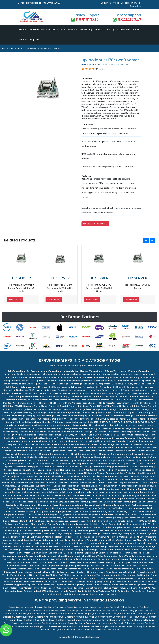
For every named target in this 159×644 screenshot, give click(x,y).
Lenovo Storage (138, 390)
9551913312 (87, 20)
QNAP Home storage (123, 413)
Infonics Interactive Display (38, 572)
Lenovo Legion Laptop (75, 422)
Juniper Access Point (17, 566)
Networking (86, 30)
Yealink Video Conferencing (95, 562)
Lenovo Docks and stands (66, 400)
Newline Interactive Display (91, 559)
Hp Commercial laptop (100, 467)
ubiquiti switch (79, 543)
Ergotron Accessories (13, 464)
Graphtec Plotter (48, 575)
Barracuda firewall (71, 546)
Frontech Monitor (145, 572)
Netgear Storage (12, 470)
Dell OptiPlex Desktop (80, 531)
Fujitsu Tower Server (12, 582)
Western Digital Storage (52, 527)
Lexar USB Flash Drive (62, 479)
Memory (16, 537)
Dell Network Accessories (129, 374)
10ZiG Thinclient (140, 566)
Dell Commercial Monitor (40, 400)
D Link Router (42, 460)
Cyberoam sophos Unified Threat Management (90, 438)
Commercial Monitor (139, 397)
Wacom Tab (72, 527)
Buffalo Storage (74, 550)
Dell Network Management (126, 387)
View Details (15, 299)
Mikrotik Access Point (29, 569)
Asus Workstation (79, 578)
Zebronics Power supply (57, 397)
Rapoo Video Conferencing (104, 556)
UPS (145, 540)
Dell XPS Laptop (43, 467)
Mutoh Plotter (79, 575)
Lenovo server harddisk (13, 495)
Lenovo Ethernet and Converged (31, 393)
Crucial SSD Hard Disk (45, 537)
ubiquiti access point (121, 562)
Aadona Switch (123, 550)
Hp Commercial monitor (123, 400)
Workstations (37, 30)
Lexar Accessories (116, 479)
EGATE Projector (146, 403)
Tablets (23, 40)
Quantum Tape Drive (42, 562)
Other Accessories (14, 377)
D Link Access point (137, 524)
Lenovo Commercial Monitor (95, 400)
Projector (35, 40)
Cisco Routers (68, 473)
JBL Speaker (60, 486)
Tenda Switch (85, 591)
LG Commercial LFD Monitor (36, 476)
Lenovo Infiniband (80, 393)
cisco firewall (19, 428)
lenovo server (80, 390)
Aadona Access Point (28, 556)
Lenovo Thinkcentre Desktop (92, 508)
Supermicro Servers (34, 582)
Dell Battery (133, 521)
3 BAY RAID (117, 422)
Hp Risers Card (113, 495)
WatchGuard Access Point (124, 585)
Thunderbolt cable (104, 425)
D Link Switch (28, 460)
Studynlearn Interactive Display (69, 572)
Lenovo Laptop (146, 467)
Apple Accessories (106, 374)
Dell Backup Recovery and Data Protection (133, 384)
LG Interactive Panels (130, 476)
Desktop (110, 30)
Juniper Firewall (56, 441)
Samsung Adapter (113, 502)
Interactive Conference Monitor (61, 508)
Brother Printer (34, 489)
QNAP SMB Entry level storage (96, 413)
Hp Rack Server (26, 384)
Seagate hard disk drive (125, 393)
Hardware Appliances (16, 441)
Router (56, 470)
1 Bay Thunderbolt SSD (60, 425)
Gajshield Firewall (111, 546)
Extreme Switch (39, 553)
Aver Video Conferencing (63, 559)
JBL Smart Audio (26, 486)
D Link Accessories (59, 460)
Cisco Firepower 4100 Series (105, 432)
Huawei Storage (102, 585)
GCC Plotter (65, 575)
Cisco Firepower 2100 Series (76, 432)
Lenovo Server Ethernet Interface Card (22, 499)
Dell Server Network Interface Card (69, 377)
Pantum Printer (55, 524)
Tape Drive (148, 374)
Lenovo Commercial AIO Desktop (78, 470)
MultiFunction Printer (138, 531)
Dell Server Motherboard (79, 515)
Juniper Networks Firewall (48, 546)
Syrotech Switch (60, 594)
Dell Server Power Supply (100, 377)
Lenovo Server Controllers (55, 499)
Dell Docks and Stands (116, 397)
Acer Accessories (132, 518)
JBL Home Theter (44, 486)
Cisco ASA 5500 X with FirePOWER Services (39, 432)
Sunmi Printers (88, 540)
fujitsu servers (126, 578)
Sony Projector (74, 403)
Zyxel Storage (90, 550)
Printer (136, 30)
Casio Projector (127, 473)
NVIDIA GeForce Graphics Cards (88, 495)
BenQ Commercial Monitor (85, 454)
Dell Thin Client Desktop (60, 553)
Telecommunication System (91, 537)
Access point (140, 508)
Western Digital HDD (93, 489)
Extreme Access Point (144, 562)
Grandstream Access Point (77, 569)
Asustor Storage (111, 543)
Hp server (147, 381)
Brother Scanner (127, 486)
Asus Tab (46, 492)
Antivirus (59, 540)
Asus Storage (74, 489)
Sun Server (32, 518)
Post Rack (95, 499)
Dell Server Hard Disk (103, 515)
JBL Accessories (24, 479)
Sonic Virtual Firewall (99, 435)
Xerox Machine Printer (116, 531)
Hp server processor (23, 502)
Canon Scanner (64, 464)
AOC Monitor (147, 460)
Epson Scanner (47, 464)
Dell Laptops (138, 464)
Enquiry (105, 3)
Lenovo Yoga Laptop (126, 511)
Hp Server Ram (135, 489)
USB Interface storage (122, 416)
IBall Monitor (143, 575)
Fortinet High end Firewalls (98, 428)
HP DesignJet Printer (83, 464)
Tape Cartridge (77, 460)
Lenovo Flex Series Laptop (106, 527)
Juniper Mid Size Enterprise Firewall (117, 441)
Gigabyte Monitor (60, 578)
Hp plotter (95, 524)
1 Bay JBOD (78, 425)
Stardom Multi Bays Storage (57, 534)
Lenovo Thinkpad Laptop (120, 508)
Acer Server (73, 486)
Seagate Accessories (101, 393)
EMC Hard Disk (18, 518)
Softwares (48, 540)
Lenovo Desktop (43, 470)
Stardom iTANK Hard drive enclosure (23, 422)
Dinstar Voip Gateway (117, 537)
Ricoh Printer (86, 527)
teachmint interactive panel (88, 588)
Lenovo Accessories (85, 374)
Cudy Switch (124, 591)
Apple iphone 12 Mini (83, 511)
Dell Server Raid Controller (37, 377)
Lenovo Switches (75, 451)
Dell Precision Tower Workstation (67, 476)
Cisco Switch (36, 451)
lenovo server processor (110, 492)
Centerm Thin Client (121, 566)
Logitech (77, 457)
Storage (51, 30)
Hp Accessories (66, 374)
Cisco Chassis (38, 521)
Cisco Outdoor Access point (18, 473)
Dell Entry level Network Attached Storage (27, 387)
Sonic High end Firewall (25, 435)
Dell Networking (104, 387)
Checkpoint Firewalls (23, 546)
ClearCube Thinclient (99, 566)
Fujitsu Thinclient (57, 566)
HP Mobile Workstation (139, 371)
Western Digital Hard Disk (128, 540)
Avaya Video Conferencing (36, 559)
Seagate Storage (147, 546)
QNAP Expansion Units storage (71, 416)
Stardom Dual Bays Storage (86, 534)
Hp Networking (129, 495)
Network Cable (20, 451)
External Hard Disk (105, 540)
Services (115, 3)
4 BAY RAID (105, 422)
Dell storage (76, 384)
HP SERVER (21, 278)
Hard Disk (136, 381)
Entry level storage (45, 416)
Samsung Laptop (113, 518)
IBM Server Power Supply (76, 518)
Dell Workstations (16, 371)
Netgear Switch (117, 460)
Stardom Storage (21, 419)
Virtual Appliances (38, 441)
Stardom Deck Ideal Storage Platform (138, 419)
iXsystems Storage (32, 550)
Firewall (61, 30)
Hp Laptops (28, 470)
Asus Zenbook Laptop (29, 591)
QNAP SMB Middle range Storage (64, 413)
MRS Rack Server (110, 476)
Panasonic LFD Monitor (57, 483)
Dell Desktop (132, 460)
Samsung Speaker (94, 505)
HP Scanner (115, 464)
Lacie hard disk (93, 476)
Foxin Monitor (25, 588)
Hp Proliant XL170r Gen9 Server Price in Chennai (36, 48)
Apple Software (71, 502)
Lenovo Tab (58, 492)
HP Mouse (125, 527)
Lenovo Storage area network (113, 444)
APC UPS (152, 540)
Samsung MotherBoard (72, 505)
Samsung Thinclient (77, 566)
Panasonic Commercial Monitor (116, 454)
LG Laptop (92, 582)
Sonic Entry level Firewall (75, 435)
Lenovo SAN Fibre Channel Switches (115, 448)
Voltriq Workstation (12, 575)
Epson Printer (49, 406)
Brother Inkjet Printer (31, 534)
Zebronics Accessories (115, 489)
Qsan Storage (114, 553)
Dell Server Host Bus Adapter (128, 377)
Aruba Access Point (80, 594)
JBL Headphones (42, 479)
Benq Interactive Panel (78, 556)
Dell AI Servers (139, 534)
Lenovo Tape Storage (22, 448)
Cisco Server (101, 464)
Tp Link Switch (72, 540)
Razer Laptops (52, 582)
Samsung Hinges (29, 505)
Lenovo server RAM (121, 457)
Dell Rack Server (121, 381)
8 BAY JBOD (142, 422)
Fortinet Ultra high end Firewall (68, 428)
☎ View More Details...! (95, 224)
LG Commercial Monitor (27, 454)
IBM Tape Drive (139, 457)
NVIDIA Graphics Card (14, 543)
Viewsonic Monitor (125, 470)
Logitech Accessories (58, 521)
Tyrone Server (139, 591)
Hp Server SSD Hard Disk (38, 495)
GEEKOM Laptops (50, 591)
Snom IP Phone (137, 537)
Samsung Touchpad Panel (117, 505)
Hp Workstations (71, 371)
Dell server (87, 381)
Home (5, 48)
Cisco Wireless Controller (47, 473)
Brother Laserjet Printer (54, 489)
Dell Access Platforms (28, 390)
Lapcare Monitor (22, 578)
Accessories (123, 30)
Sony (108, 457)
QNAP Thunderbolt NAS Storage (134, 409)
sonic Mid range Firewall (49, 435)
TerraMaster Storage (54, 550)
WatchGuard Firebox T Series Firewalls (67, 444)
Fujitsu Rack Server (144, 578)
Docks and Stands (94, 397)
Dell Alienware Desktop (57, 531)
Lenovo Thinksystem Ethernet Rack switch (97, 473)
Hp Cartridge (41, 502)
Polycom (99, 457)
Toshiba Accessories (142, 505)
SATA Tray (130, 425)
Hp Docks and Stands (39, 457)
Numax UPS (145, 588)
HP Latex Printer (19, 515)
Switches (73, 30)
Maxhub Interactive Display (127, 569)
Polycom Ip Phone (129, 588)
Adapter (119, 425)
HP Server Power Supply (50, 518)
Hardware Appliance (125, 438)
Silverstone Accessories (76, 524)
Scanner (7, 409)
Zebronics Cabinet (20, 381)
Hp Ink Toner (56, 502)
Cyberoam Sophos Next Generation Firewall (43, 438)
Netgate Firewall (68, 591)
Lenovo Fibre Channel (59, 393)
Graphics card (19, 457)
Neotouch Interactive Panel (130, 582)
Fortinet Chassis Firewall (40, 428)
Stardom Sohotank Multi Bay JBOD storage (96, 419)
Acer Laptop (37, 508)
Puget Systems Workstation (104, 578)
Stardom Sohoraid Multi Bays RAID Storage (52, 419)
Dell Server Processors (29, 374)
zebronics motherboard (133, 499)
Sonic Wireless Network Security (127, 435)
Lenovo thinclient (97, 553)
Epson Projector (91, 403)
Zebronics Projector (60, 543)
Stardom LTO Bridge (53, 422)
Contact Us (135, 6)
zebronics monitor (111, 499)
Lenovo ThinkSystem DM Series (50, 448)
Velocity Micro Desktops (73, 582)
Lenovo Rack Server (120, 390)
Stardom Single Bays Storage (116, 534)
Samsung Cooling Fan (134, 502)
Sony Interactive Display (118, 559)
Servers (23, 30)
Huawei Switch (23, 553)
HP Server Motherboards (41, 515)
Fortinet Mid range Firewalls (127, 428)
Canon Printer (148, 406)
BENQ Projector (108, 403)
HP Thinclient (80, 553)
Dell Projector (58, 403)
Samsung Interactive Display (27, 540)
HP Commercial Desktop (125, 467)
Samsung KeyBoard (49, 505)
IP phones (92, 444)
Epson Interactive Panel (61, 588)
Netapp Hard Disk (21, 521)
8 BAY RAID (93, 422)
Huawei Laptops (27, 585)
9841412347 (129, 20)
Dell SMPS (52, 381)
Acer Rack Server (89, 486)
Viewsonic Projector (127, 403)
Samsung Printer (32, 406)
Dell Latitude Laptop (29, 511)
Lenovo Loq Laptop (13, 531)
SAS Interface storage (98, 416)
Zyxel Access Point (38, 566)
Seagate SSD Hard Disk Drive (30, 397)
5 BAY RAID (43, 425)
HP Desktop (58, 467)
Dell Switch (60, 451)
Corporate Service (130, 3)
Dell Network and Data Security (56, 390)
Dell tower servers (103, 381)
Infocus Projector (12, 476)
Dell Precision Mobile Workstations (44, 371)
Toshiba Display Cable (18, 508)
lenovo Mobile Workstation (140, 479)
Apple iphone (47, 511)
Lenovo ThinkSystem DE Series (81, 448)
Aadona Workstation (98, 575)
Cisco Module (96, 518)
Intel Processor (21, 524)
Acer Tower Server (108, 486)
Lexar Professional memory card (89, 479)
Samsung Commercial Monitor (55, 454)
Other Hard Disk (38, 524)
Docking (89, 425)
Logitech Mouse (78, 521)
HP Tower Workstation (115, 371)
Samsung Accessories (91, 502)
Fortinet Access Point (51, 569)
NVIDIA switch (95, 543)
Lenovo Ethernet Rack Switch (99, 451)
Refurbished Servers (97, 521)
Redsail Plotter (147, 585)
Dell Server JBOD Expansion (97, 384)
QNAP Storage (20, 409)
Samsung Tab (33, 492)
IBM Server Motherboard (127, 515)
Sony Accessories (46, 585)
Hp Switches (41, 384)
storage (64, 384)
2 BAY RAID (129, 422)
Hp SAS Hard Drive (147, 495)
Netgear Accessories (97, 460)
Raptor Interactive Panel (52, 556)
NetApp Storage (13, 550)
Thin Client (27, 537)
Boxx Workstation (41, 578)
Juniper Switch (139, 550)
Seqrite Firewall (129, 546)
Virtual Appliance (145, 438)
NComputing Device (104, 511)
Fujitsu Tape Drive (21, 562)
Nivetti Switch (40, 588)
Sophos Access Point (66, 585)
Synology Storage (145, 470)
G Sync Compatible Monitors (138, 492)
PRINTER (19, 406)
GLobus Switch (111, 588)
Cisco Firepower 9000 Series (135, 432)
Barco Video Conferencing (132, 556)
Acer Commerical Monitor (26, 403)
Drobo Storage (106, 550)
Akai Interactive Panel (124, 572)
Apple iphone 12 (63, 511)
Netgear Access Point (28, 527)
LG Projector (32, 464)
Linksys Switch (85, 585)
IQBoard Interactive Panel (99, 572)
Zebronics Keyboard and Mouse (81, 492)
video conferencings (61, 457)
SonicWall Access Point (105, 591)
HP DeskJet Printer (66, 406)
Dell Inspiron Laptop (24, 467)
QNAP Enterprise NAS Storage (102, 409)
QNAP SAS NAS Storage (74, 409)
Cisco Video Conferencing (67, 562)
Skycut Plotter (10, 588)
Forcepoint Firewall (91, 546)
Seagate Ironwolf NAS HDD (83, 483)
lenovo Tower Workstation (15, 483)
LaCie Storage (37, 483)
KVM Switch (146, 521)
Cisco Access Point (105, 470)
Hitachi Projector (145, 473)
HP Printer (8, 406)
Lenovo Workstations (92, 371)
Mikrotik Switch (129, 543)
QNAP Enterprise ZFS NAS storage (45, 409)
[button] (146, 241)
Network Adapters (66, 537)
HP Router (54, 384)
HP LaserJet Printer (130, 406)
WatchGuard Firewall (36, 444)
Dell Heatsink (77, 397)
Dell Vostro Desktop (34, 531)
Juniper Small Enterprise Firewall (82, 441)
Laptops (99, 30)
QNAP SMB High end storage (32, 413)
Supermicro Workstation (123, 575)
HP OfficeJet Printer (87, 406)
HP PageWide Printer (108, 406)
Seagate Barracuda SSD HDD (133, 483)
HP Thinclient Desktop (76, 467)
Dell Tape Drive (38, 381)
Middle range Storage (23, 416)
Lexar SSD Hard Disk (107, 483)
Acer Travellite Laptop (38, 543)
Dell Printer (98, 531)
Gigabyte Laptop (107, 582)
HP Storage (60, 515)
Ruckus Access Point (102, 569)
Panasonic (88, 457)
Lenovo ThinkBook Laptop (144, 527)
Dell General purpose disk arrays (65, 387)
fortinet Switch (130, 553)
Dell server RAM (49, 374)
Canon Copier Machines (113, 524)
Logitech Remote (117, 521)
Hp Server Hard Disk (61, 495)
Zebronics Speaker (79, 499)
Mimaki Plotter (31, 575)
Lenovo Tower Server (98, 390)
